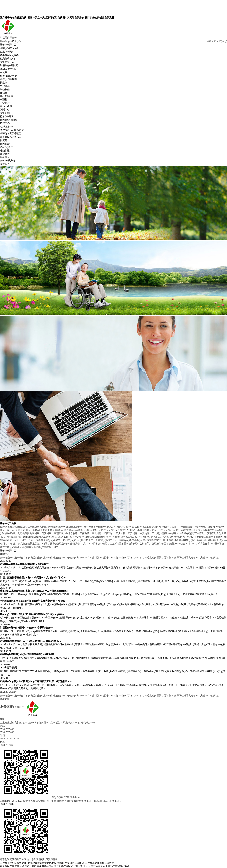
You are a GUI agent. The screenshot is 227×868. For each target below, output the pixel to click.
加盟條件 (5, 154)
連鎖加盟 (5, 151)
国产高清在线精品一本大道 (68, 866)
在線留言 (5, 164)
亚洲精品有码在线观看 (118, 866)
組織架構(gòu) (7, 59)
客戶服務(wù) (7, 127)
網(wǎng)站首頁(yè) (10, 41)
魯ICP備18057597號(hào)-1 (108, 801)
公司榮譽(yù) (7, 62)
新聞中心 (5, 110)
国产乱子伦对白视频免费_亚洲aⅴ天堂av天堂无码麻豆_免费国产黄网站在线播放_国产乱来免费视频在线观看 (57, 18)
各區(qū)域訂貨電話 (10, 133)
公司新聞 (5, 113)
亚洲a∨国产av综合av (94, 866)
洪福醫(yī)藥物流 (9, 65)
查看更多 (5, 699)
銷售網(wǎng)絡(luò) (11, 137)
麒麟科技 (19, 707)
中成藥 (4, 72)
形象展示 (5, 157)
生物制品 (5, 89)
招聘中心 (5, 123)
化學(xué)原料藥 (8, 76)
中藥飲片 (5, 103)
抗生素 (4, 83)
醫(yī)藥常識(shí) (9, 120)
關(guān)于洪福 (8, 45)
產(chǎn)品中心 (8, 69)
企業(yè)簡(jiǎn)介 (9, 48)
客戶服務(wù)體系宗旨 (12, 130)
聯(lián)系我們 (7, 161)
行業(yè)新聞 (7, 116)
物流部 (4, 140)
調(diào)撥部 (6, 147)
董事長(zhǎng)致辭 (10, 55)
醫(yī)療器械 (6, 96)
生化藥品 (5, 86)
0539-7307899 (7, 804)
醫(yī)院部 (5, 144)
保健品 (4, 93)
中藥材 (4, 99)
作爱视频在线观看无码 (12, 866)
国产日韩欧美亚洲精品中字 (39, 866)
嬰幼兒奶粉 (6, 106)
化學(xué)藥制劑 (8, 79)
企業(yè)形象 (7, 52)
